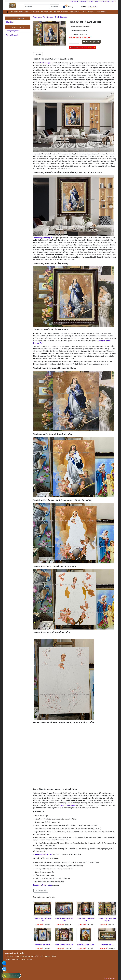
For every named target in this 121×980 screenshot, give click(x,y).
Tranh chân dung (32, 12)
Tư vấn (91, 1)
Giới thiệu (83, 1)
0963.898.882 (89, 47)
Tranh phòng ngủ (12, 35)
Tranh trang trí (17, 12)
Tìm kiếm (54, 6)
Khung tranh (102, 12)
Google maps (47, 885)
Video (97, 1)
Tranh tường (76, 12)
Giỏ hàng (70, 7)
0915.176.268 (93, 7)
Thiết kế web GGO (110, 978)
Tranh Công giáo (61, 17)
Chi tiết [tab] (38, 55)
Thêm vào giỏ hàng (91, 42)
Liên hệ (113, 1)
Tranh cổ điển (46, 12)
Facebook (37, 885)
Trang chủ (74, 1)
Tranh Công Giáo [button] (41, 891)
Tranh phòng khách (13, 31)
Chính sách (105, 1)
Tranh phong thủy (61, 12)
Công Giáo (10, 22)
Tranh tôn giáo (89, 12)
